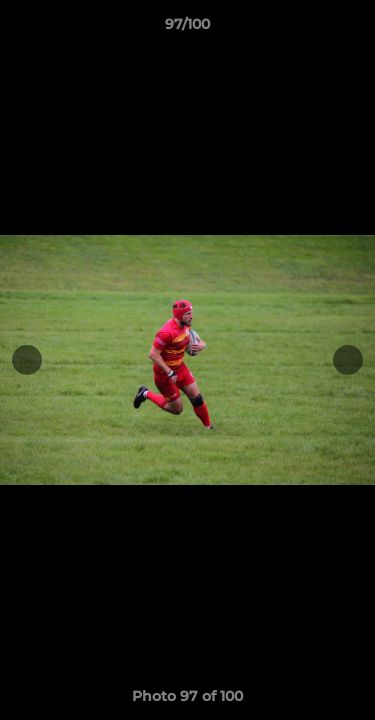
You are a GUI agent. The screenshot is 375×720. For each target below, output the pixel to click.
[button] (351, 29)
